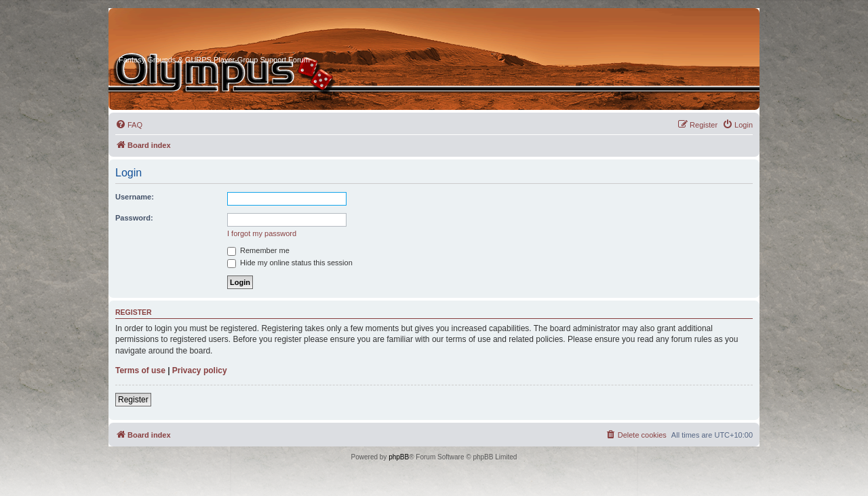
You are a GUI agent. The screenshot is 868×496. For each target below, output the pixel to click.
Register (133, 400)
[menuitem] (129, 125)
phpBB (399, 457)
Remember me (258, 250)
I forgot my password (262, 233)
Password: (134, 218)
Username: (135, 197)
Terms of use (140, 370)
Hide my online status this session (290, 263)
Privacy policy (200, 370)
